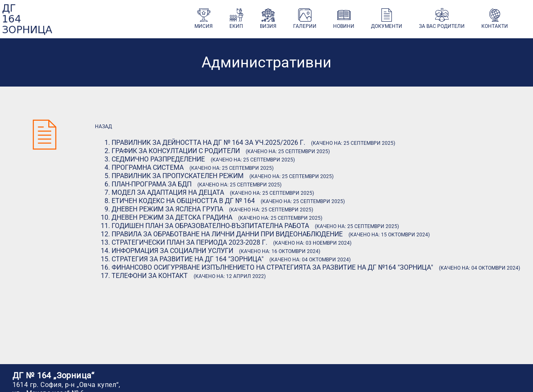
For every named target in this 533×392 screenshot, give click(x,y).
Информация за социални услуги (172, 251)
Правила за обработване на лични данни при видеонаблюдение (227, 234)
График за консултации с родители (176, 151)
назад (103, 127)
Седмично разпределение (158, 159)
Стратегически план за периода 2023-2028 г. (189, 242)
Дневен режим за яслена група (167, 209)
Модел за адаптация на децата (168, 192)
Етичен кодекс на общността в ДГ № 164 (183, 201)
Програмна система (148, 167)
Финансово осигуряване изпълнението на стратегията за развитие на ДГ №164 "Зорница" (272, 267)
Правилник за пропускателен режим (178, 176)
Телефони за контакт (150, 276)
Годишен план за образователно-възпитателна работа (210, 226)
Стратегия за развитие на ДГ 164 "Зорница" (188, 259)
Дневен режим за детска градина (172, 217)
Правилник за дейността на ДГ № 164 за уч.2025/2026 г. (208, 143)
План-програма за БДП (152, 184)
